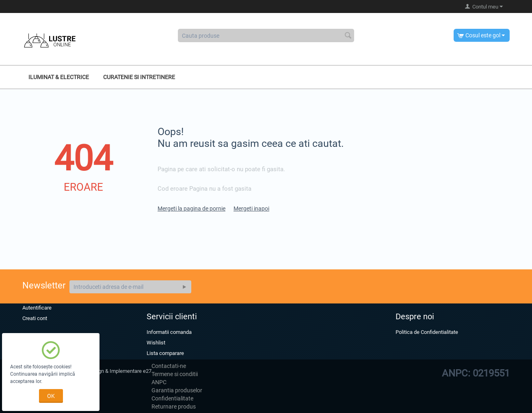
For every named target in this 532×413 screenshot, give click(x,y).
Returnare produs (174, 407)
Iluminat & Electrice (59, 77)
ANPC (159, 382)
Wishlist (156, 343)
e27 (147, 371)
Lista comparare (165, 353)
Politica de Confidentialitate (427, 332)
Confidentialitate (172, 398)
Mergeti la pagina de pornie (191, 209)
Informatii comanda (169, 332)
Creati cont (35, 318)
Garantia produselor (177, 390)
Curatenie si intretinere (139, 77)
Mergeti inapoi (251, 209)
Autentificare (37, 308)
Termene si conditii (175, 374)
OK (51, 396)
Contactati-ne (169, 366)
